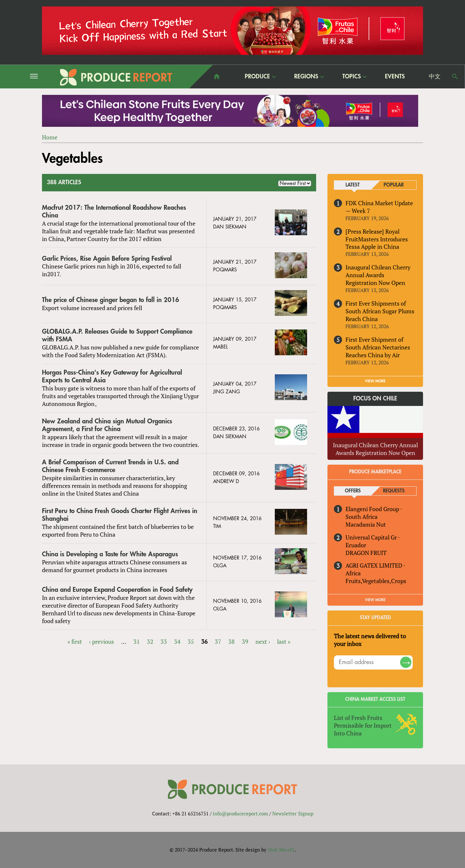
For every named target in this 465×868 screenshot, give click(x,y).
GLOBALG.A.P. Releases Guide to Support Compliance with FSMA (117, 336)
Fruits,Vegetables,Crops (376, 581)
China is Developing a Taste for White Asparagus (110, 554)
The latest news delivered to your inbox (370, 640)
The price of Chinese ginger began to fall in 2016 (111, 300)
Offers (353, 491)
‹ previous (102, 641)
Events (395, 76)
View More (375, 600)
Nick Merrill (281, 850)
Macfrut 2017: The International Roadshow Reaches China (114, 212)
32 (150, 641)
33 (164, 641)
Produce (257, 76)
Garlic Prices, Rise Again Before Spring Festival (107, 259)
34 (177, 641)
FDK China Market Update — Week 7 (379, 207)
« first (75, 641)
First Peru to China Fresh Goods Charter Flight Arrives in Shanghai (120, 515)
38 (232, 641)
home (217, 76)
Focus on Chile (375, 399)
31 (137, 641)
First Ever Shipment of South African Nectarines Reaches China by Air (378, 347)
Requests (394, 491)
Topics (351, 76)
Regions (306, 76)
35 (191, 641)
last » (284, 641)
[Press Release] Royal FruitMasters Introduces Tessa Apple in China (377, 239)
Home (50, 137)
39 (245, 641)
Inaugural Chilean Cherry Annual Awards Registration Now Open (378, 275)
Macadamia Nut (366, 524)
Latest (353, 185)
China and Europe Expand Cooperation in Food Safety (117, 590)
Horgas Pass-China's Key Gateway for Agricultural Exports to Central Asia (112, 376)
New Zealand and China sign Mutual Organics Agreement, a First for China (107, 425)
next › (263, 641)
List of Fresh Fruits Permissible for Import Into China (363, 725)
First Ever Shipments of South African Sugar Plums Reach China (380, 311)
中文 (435, 76)
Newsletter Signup (293, 813)
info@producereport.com (240, 813)
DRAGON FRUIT (366, 553)
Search (455, 76)
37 (218, 641)
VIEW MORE (375, 381)
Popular (394, 185)
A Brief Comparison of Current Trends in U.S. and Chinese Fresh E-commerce (110, 466)
